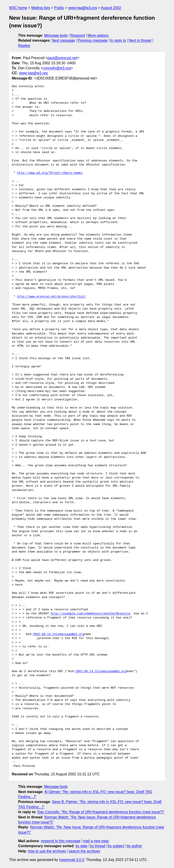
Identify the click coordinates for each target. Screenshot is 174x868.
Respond (78, 35)
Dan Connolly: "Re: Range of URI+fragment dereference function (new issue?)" (101, 812)
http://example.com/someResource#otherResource (91, 614)
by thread (98, 846)
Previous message (93, 40)
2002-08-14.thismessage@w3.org (59, 634)
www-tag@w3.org (83, 8)
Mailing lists (41, 8)
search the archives (85, 851)
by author (134, 846)
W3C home (18, 8)
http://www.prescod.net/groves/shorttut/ (51, 297)
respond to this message (60, 841)
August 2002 (111, 8)
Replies (24, 46)
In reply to (118, 40)
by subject (116, 846)
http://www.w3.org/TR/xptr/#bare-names (50, 173)
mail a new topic (96, 841)
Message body (56, 35)
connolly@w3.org (57, 68)
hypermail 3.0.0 (71, 860)
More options (98, 35)
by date (81, 846)
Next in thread (140, 40)
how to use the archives (47, 851)
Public (59, 8)
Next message (63, 40)
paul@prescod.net (62, 58)
